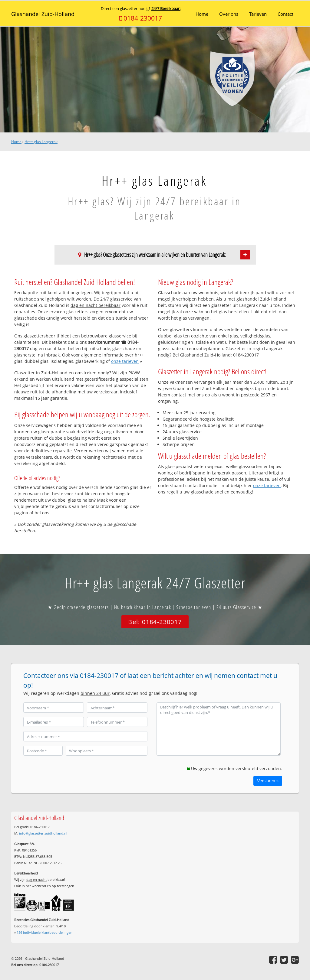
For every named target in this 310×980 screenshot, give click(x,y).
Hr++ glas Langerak (41, 142)
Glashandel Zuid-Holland (43, 14)
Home (16, 142)
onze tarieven (125, 361)
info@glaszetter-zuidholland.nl (43, 833)
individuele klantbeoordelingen (45, 932)
